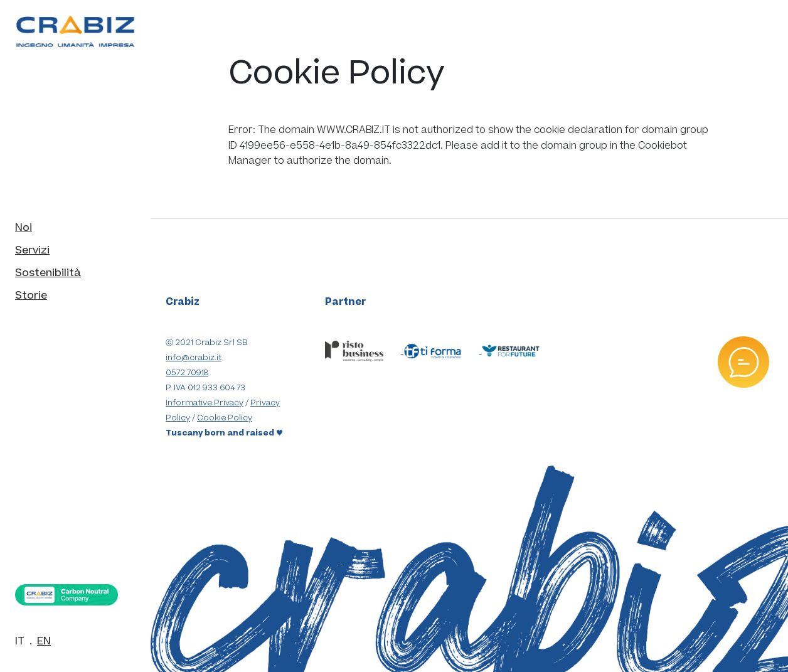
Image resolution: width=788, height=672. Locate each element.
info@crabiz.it (194, 358)
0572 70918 (187, 373)
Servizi (32, 250)
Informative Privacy (205, 403)
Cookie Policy (225, 418)
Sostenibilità (48, 273)
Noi (24, 228)
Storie (31, 296)
